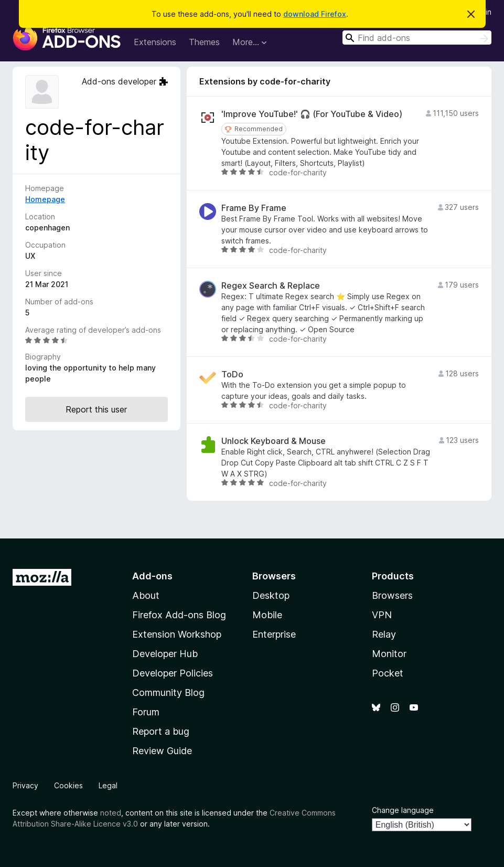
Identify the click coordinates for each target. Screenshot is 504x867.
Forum (146, 712)
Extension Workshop (177, 634)
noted (111, 813)
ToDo (232, 374)
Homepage (45, 199)
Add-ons (152, 576)
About (146, 595)
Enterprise (274, 634)
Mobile (267, 615)
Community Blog (168, 692)
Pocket (388, 673)
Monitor (389, 654)
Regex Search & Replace (271, 286)
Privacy (25, 785)
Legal (108, 785)
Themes (204, 42)
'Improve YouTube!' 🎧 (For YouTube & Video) (312, 114)
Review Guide (162, 751)
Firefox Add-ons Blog (179, 615)
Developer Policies (173, 673)
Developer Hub (165, 654)
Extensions (155, 42)
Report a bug (161, 731)
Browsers (392, 595)
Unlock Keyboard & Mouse (274, 441)
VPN (382, 615)
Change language (403, 810)
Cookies (68, 785)
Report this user (96, 409)
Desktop (271, 595)
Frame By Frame (254, 208)
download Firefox (315, 14)
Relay (384, 634)
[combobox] (417, 38)
